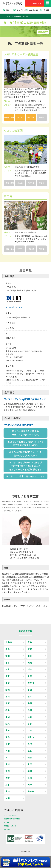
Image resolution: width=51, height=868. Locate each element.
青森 (30, 642)
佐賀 (8, 778)
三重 (30, 717)
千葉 (30, 676)
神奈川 (31, 683)
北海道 (9, 642)
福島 (8, 663)
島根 (30, 744)
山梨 (8, 703)
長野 (30, 703)
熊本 (8, 785)
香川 (8, 764)
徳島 (30, 757)
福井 (30, 696)
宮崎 (8, 791)
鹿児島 (31, 791)
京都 (30, 724)
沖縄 (8, 798)
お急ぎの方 (37, 3)
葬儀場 (46, 10)
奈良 (8, 737)
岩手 (8, 649)
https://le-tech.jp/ (14, 307)
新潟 (8, 690)
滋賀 (8, 724)
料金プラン (21, 10)
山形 (30, 656)
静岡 (30, 710)
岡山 (8, 751)
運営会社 (7, 822)
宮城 (30, 649)
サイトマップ (8, 829)
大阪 (8, 730)
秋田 (8, 656)
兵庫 (30, 730)
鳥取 (8, 744)
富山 (30, 690)
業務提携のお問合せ (10, 826)
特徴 (8, 10)
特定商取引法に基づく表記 (12, 819)
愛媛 (30, 764)
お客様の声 (34, 10)
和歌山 (31, 737)
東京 (8, 683)
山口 (8, 757)
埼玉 (8, 676)
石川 (8, 696)
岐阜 (8, 710)
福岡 (30, 771)
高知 (8, 771)
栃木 (8, 669)
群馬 (30, 669)
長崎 (30, 778)
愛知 (8, 717)
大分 (30, 785)
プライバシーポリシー (10, 815)
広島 (30, 751)
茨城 (30, 663)
